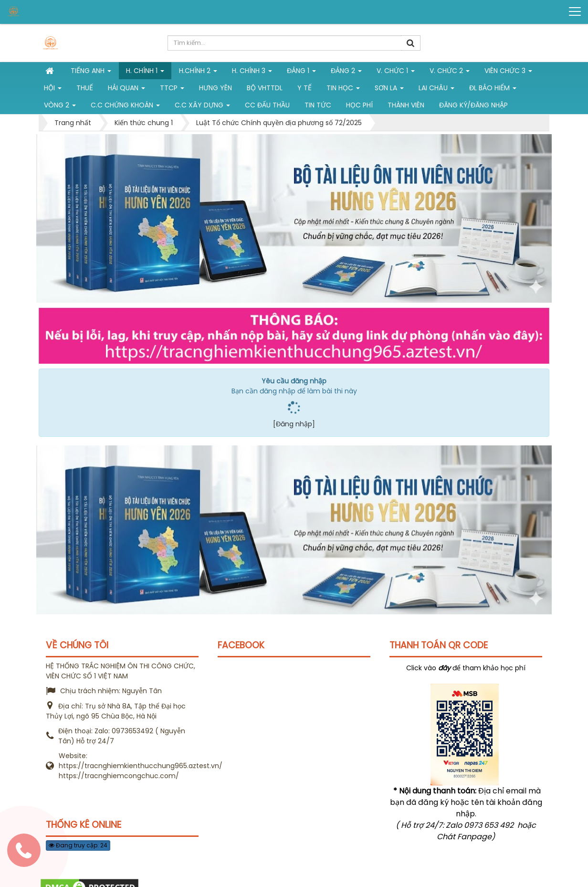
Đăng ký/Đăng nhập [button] (473, 105)
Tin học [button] (343, 90)
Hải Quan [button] (126, 90)
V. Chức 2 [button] (450, 73)
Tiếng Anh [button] (91, 73)
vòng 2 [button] (60, 107)
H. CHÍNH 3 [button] (252, 73)
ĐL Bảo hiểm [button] (493, 90)
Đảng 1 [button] (301, 73)
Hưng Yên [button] (215, 88)
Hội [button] (53, 90)
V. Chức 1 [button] (396, 73)
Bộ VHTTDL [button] (265, 88)
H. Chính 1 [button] (145, 73)
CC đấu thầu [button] (267, 105)
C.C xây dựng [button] (202, 107)
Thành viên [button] (406, 105)
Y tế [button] (304, 88)
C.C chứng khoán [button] (125, 107)
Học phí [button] (359, 105)
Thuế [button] (85, 88)
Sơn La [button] (389, 90)
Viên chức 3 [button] (508, 73)
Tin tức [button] (318, 105)
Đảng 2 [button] (346, 73)
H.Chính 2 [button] (198, 73)
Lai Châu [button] (436, 90)
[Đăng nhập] (294, 424)
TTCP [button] (172, 90)
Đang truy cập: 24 (78, 845)
